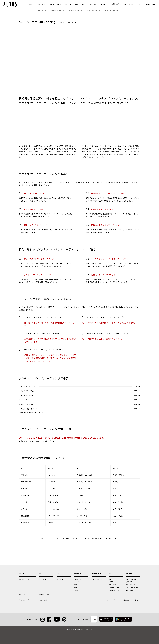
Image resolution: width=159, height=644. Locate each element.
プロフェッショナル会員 (132, 588)
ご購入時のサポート (58, 11)
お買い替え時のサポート (113, 11)
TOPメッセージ (78, 582)
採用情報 (76, 590)
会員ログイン (131, 585)
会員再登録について (131, 582)
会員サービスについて (132, 579)
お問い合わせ (137, 600)
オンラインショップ (25, 600)
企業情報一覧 (77, 579)
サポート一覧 (42, 11)
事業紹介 (76, 588)
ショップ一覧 (60, 579)
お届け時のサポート (76, 11)
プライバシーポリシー (113, 600)
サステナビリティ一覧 (97, 579)
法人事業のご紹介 (45, 600)
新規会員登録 (131, 590)
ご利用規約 (126, 600)
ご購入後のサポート (94, 11)
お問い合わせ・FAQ (119, 4)
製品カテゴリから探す (24, 579)
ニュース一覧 (43, 579)
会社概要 (76, 585)
